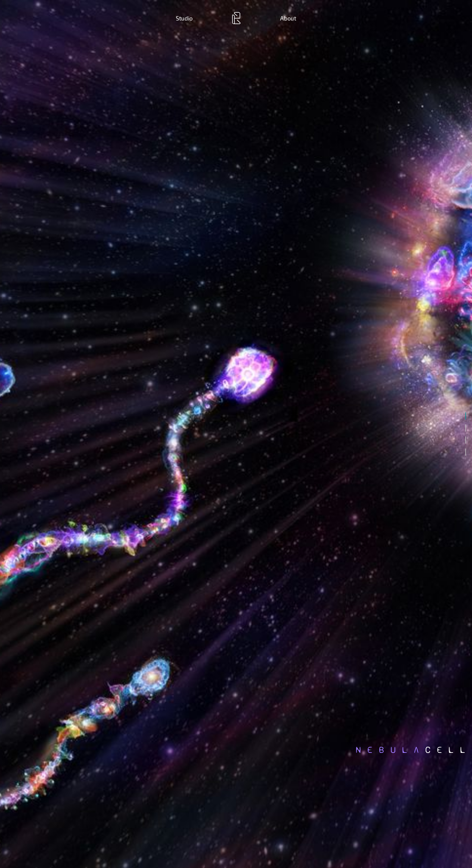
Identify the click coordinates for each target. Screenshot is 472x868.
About (288, 18)
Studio (184, 18)
